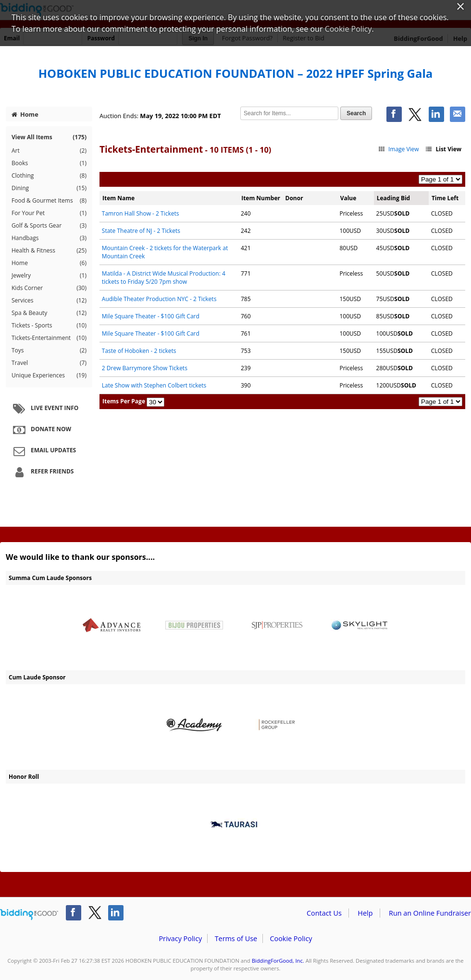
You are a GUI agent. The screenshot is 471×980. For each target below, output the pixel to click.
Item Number (261, 198)
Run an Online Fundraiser (430, 913)
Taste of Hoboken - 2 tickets (139, 351)
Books (49, 163)
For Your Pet (49, 213)
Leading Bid (393, 198)
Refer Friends (42, 472)
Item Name (118, 198)
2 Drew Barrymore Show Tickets (145, 368)
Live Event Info (44, 409)
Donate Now (41, 430)
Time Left (445, 198)
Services (49, 301)
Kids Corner (49, 288)
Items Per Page (124, 401)
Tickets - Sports (49, 326)
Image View (398, 149)
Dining (49, 188)
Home (25, 114)
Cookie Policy (291, 938)
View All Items (49, 137)
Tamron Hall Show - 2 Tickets (141, 213)
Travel (49, 363)
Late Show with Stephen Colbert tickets (154, 385)
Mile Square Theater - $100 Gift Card (151, 316)
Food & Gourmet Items (49, 201)
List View (443, 149)
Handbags (49, 238)
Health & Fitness (49, 251)
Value (348, 198)
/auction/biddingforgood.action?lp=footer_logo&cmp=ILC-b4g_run (29, 915)
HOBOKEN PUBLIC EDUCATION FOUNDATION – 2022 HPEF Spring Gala (236, 73)
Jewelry (49, 276)
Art (49, 151)
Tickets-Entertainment (49, 338)
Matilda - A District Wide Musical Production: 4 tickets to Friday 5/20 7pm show (164, 278)
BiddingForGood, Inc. (278, 961)
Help (365, 913)
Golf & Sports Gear (49, 226)
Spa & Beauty (49, 313)
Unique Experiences (49, 375)
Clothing (49, 176)
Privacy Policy (180, 938)
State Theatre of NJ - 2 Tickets (141, 231)
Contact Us (324, 913)
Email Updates (43, 451)
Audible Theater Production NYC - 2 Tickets (159, 299)
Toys (49, 351)
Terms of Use (236, 938)
